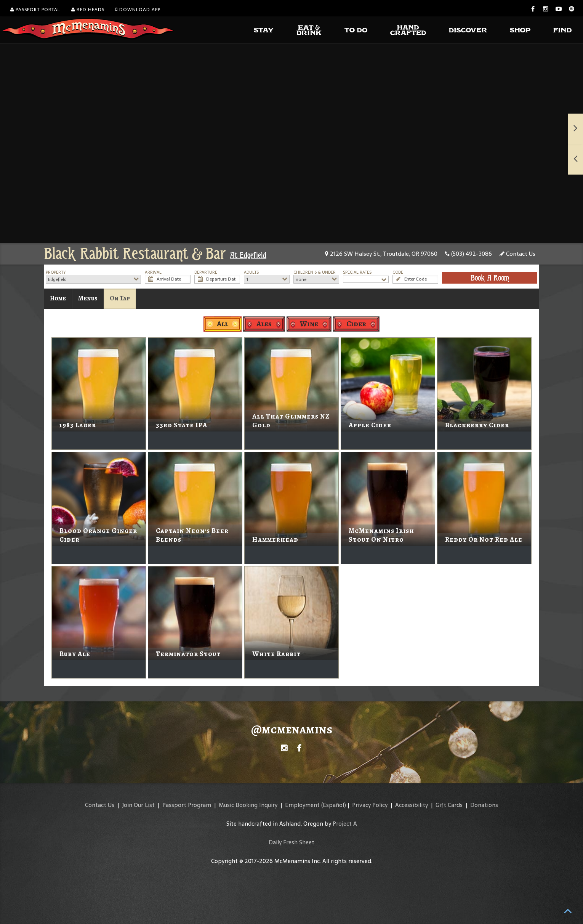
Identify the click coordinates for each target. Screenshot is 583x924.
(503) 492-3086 (468, 254)
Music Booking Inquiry (248, 805)
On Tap (120, 298)
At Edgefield (248, 255)
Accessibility (412, 805)
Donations (484, 805)
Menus (88, 298)
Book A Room (490, 278)
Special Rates (357, 272)
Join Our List (138, 805)
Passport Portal (35, 10)
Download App (138, 10)
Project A (345, 824)
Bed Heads (88, 10)
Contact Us (517, 254)
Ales (264, 324)
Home (58, 298)
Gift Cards (449, 805)
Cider (356, 324)
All (223, 324)
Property (56, 272)
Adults (251, 272)
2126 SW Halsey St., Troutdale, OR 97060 (381, 254)
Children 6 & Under (315, 272)
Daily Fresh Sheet (291, 842)
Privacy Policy (370, 805)
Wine (309, 324)
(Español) (334, 805)
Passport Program (187, 805)
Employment (302, 805)
